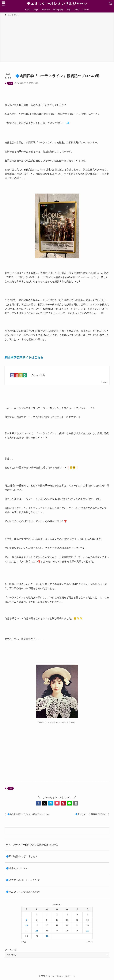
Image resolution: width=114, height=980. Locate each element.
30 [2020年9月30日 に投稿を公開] (47, 936)
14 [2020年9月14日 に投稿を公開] (27, 925)
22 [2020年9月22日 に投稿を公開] (37, 931)
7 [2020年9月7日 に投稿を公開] (27, 920)
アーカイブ (11, 950)
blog (10, 83)
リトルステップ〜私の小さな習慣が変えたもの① (32, 845)
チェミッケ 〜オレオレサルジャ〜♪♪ (57, 4)
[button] (38, 803)
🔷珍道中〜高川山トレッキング (23, 880)
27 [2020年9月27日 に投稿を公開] (87, 931)
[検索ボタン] (110, 4)
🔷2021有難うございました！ (22, 856)
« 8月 (24, 942)
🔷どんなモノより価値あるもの (23, 892)
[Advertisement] (57, 39)
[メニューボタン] (4, 4)
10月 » (90, 942)
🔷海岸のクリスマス (17, 868)
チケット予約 (38, 375)
